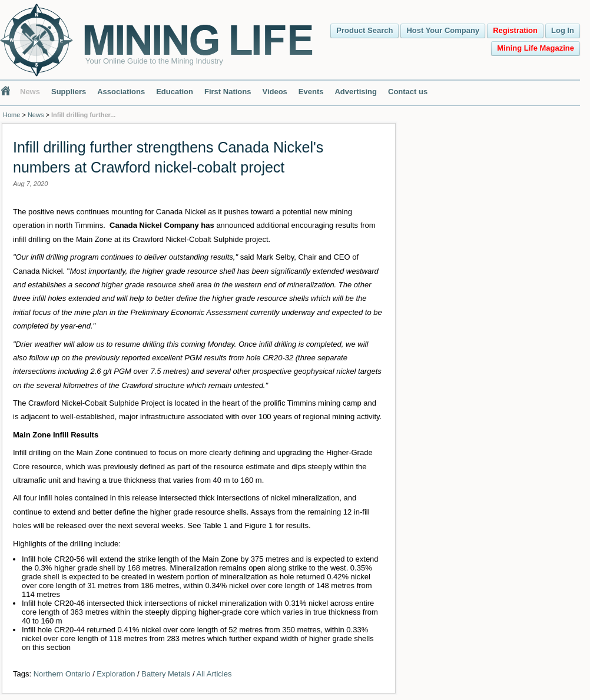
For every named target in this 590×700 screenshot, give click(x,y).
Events (311, 92)
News (30, 92)
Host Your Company (443, 30)
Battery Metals (166, 674)
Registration (515, 30)
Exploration (116, 674)
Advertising (356, 92)
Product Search (364, 30)
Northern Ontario (62, 674)
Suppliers (69, 92)
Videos (274, 92)
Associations (121, 92)
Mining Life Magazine (536, 48)
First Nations (228, 92)
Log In (563, 30)
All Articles (214, 674)
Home (11, 115)
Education (175, 92)
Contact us (408, 92)
